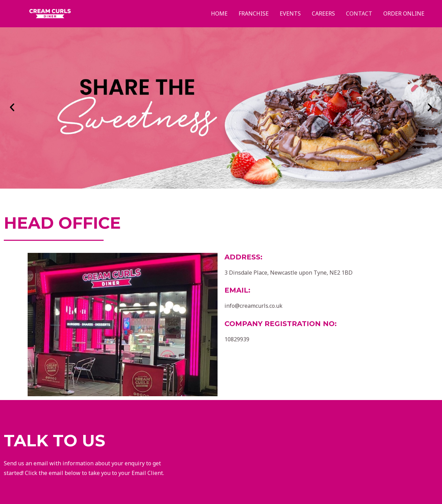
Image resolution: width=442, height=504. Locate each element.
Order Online (404, 13)
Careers (323, 13)
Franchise (254, 13)
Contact (359, 13)
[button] (12, 107)
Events (290, 13)
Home (219, 13)
